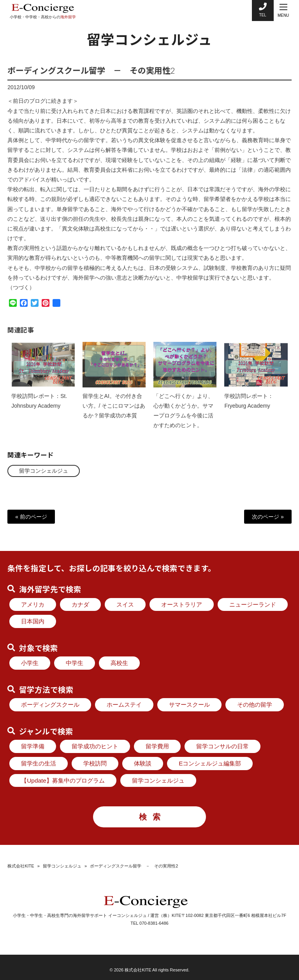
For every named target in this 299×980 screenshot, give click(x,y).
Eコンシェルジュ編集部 (210, 763)
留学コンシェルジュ (44, 471)
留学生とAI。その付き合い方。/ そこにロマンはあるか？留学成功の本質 (114, 412)
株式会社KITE (21, 866)
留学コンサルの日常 (222, 746)
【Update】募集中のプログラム (63, 780)
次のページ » (268, 517)
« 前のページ (31, 517)
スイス (125, 604)
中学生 (75, 663)
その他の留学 (255, 705)
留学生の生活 (39, 763)
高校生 (119, 663)
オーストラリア (182, 604)
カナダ (80, 604)
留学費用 (157, 746)
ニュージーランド (253, 604)
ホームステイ (124, 705)
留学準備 (33, 746)
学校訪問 (95, 763)
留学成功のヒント (95, 746)
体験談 (143, 763)
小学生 (30, 663)
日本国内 (33, 621)
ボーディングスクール (50, 705)
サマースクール (189, 705)
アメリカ (33, 604)
